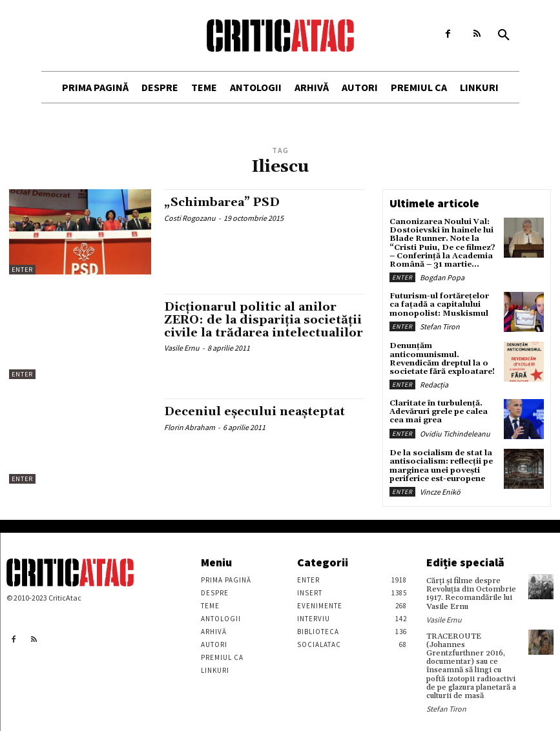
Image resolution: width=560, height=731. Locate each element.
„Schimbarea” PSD (222, 202)
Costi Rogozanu (190, 218)
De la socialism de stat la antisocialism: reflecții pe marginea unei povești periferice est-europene (441, 466)
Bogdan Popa (442, 277)
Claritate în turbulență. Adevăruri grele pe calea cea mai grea (439, 412)
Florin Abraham (190, 427)
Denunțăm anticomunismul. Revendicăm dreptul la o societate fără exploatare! (442, 359)
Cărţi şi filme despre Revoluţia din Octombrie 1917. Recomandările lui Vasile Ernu (471, 594)
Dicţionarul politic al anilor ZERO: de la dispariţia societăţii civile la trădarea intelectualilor (264, 320)
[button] (504, 36)
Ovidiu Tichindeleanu (455, 434)
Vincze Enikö (440, 492)
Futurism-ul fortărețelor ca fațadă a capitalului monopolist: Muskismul (440, 304)
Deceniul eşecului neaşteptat (254, 412)
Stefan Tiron (440, 326)
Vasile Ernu (182, 348)
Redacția (434, 385)
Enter (22, 270)
